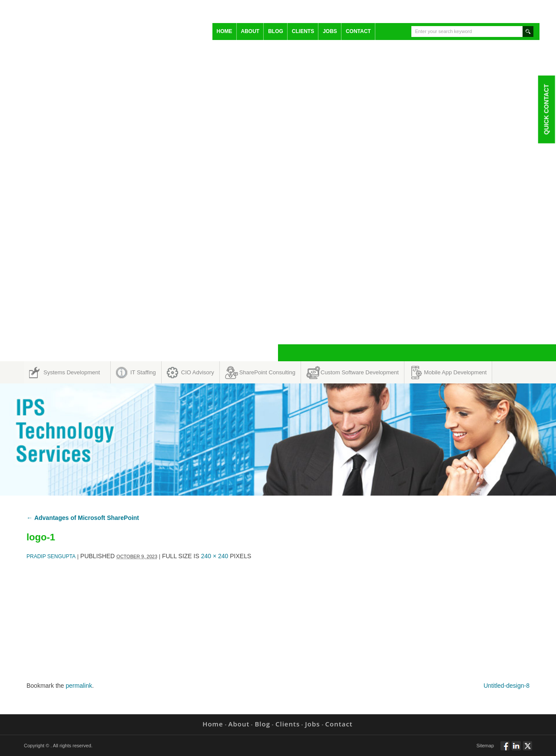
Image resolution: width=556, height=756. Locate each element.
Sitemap (485, 746)
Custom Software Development (360, 372)
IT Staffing (143, 372)
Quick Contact (546, 109)
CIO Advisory (198, 372)
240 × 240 (215, 556)
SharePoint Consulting (267, 372)
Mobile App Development (455, 372)
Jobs (330, 31)
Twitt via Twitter (528, 749)
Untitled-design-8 (506, 686)
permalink (79, 686)
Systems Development (72, 372)
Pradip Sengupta (51, 556)
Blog (276, 31)
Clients (303, 31)
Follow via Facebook (505, 749)
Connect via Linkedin (516, 749)
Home (225, 31)
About (250, 31)
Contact (358, 31)
